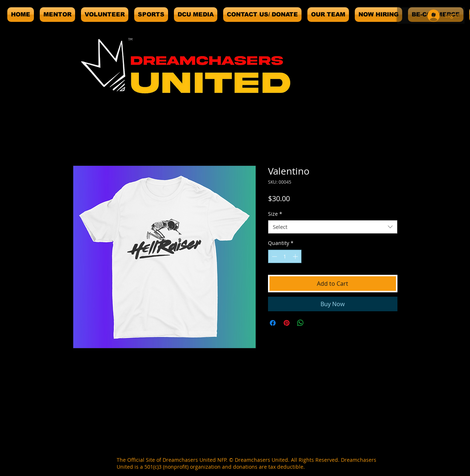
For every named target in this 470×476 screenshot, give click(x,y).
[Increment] (296, 256)
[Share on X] (314, 323)
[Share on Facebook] (273, 323)
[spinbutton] (285, 256)
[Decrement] (274, 256)
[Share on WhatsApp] (300, 323)
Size (275, 214)
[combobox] (333, 227)
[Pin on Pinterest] (287, 323)
